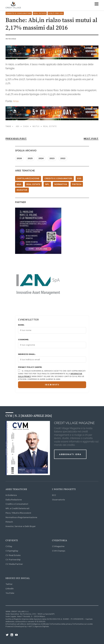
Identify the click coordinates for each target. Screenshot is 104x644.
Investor (22, 190)
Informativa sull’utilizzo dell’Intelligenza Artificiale (27, 624)
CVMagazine (58, 546)
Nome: (21, 325)
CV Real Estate (13, 555)
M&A (19, 184)
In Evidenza (11, 495)
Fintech (77, 184)
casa (26, 126)
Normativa (61, 184)
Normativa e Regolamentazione (21, 517)
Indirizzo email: (27, 354)
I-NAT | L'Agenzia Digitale (38, 626)
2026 (19, 158)
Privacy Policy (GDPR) (30, 367)
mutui (36, 126)
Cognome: (23, 340)
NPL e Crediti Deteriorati (17, 508)
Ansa (16, 101)
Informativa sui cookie (83, 624)
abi (18, 126)
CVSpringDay (12, 551)
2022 (63, 158)
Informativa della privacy (61, 624)
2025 (30, 158)
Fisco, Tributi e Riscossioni (18, 513)
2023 (52, 158)
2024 (41, 158)
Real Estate (40, 13)
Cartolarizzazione (28, 178)
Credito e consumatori (19, 13)
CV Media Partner (14, 564)
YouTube (10, 593)
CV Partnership (13, 560)
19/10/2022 (11, 39)
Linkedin (10, 589)
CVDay (9, 546)
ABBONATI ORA (70, 454)
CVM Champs (59, 551)
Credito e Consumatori (17, 504)
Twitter (9, 584)
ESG (79, 178)
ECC (54, 495)
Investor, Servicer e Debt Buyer (21, 526)
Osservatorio (59, 500)
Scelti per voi (56, 13)
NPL (47, 184)
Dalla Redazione (14, 500)
